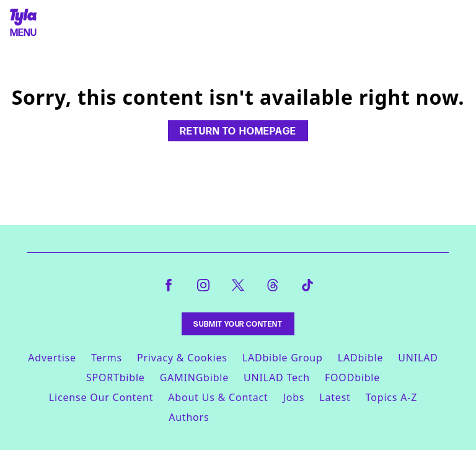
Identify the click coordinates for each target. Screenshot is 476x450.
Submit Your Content (238, 324)
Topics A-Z (391, 397)
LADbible (361, 358)
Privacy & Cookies (182, 358)
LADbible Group (283, 358)
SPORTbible (116, 377)
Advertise (52, 358)
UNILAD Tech (277, 377)
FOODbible (352, 377)
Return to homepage (238, 131)
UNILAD (418, 358)
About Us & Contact (218, 397)
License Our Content (101, 397)
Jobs (294, 397)
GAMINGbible (194, 377)
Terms (107, 358)
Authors (189, 417)
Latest (335, 397)
